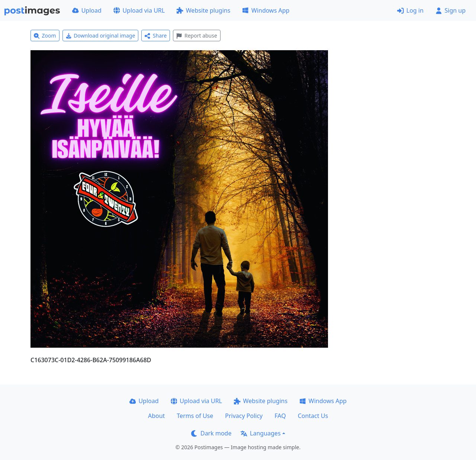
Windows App (266, 10)
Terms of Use (195, 416)
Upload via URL (139, 10)
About (156, 416)
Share (156, 36)
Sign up (451, 10)
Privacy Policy (244, 416)
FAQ (280, 416)
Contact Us (313, 416)
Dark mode (211, 433)
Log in (410, 10)
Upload (87, 10)
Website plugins (203, 10)
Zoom (45, 36)
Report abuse (197, 36)
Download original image (101, 36)
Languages (260, 433)
